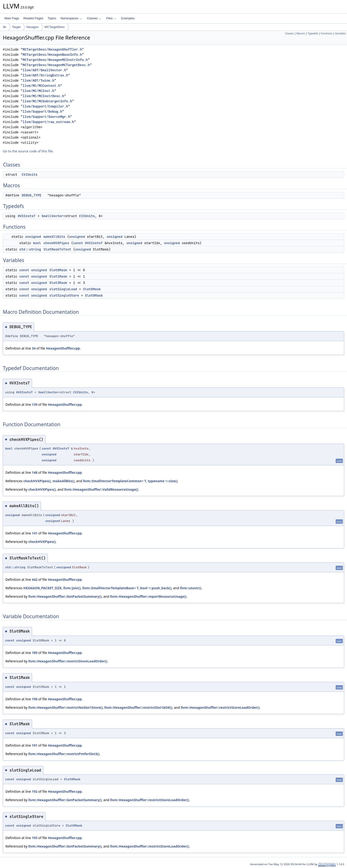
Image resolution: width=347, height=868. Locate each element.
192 (35, 791)
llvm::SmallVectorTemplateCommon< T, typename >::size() (130, 481)
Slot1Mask (58, 276)
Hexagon (32, 27)
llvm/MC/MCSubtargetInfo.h (47, 101)
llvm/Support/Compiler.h (45, 106)
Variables (340, 33)
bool (37, 243)
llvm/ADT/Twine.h (38, 81)
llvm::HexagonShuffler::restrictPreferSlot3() (64, 754)
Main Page (12, 18)
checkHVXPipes (56, 243)
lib (5, 27)
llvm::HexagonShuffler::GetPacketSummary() (65, 596)
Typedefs (313, 33)
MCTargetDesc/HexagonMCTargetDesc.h (56, 65)
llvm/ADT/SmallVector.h (44, 70)
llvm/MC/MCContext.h (41, 86)
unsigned (33, 237)
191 (35, 745)
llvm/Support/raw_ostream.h (48, 122)
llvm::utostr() (191, 588)
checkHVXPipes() (37, 481)
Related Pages (33, 18)
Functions (327, 33)
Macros (301, 33)
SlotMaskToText (57, 249)
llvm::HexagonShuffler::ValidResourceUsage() (101, 489)
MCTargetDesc (55, 27)
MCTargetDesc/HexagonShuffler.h (52, 50)
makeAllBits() (63, 481)
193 (35, 838)
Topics (52, 18)
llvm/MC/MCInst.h (38, 91)
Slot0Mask (58, 270)
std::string (30, 249)
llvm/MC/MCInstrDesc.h (43, 96)
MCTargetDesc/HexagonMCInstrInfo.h (55, 60)
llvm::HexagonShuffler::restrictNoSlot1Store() (65, 707)
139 (35, 404)
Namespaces (71, 18)
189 (35, 653)
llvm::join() (72, 588)
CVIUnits (30, 175)
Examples (128, 18)
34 (34, 348)
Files (111, 18)
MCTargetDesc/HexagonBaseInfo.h (52, 55)
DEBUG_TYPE (32, 195)
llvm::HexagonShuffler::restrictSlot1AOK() (138, 707)
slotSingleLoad (63, 289)
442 (35, 579)
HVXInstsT (27, 216)
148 (35, 472)
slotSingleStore (64, 295)
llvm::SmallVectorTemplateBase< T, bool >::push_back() (127, 588)
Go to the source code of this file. (28, 151)
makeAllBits (54, 237)
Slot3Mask (58, 283)
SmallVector (52, 216)
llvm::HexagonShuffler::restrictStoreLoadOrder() (68, 661)
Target (16, 27)
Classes (94, 18)
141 (35, 533)
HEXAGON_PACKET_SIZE (42, 588)
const (78, 243)
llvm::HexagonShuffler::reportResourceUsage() (148, 596)
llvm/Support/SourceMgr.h (46, 117)
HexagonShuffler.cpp (63, 348)
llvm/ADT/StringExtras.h (45, 75)
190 (35, 699)
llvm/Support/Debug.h (42, 112)
